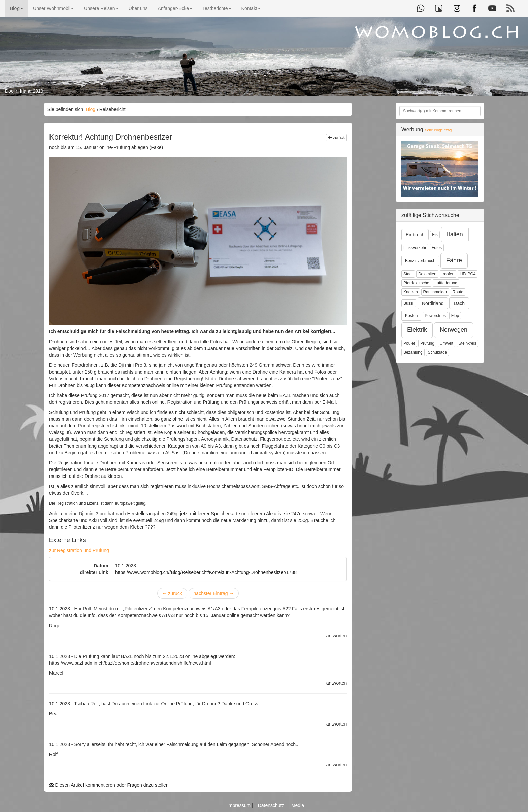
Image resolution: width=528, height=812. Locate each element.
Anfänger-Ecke (175, 8)
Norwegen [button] (454, 330)
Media (298, 805)
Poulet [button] (409, 343)
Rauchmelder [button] (435, 292)
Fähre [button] (454, 260)
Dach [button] (459, 303)
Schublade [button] (438, 352)
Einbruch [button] (415, 235)
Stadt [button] (408, 274)
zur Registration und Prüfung (79, 550)
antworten (337, 636)
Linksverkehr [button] (415, 248)
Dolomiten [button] (427, 274)
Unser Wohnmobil (53, 8)
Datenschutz (272, 805)
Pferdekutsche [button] (416, 283)
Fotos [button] (437, 248)
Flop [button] (455, 316)
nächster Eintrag (214, 593)
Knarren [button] (411, 292)
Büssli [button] (409, 303)
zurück (337, 138)
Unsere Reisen (101, 8)
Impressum (240, 805)
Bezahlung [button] (413, 352)
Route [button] (458, 292)
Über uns (138, 8)
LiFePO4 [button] (468, 274)
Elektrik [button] (417, 330)
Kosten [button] (411, 316)
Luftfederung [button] (446, 283)
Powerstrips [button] (435, 316)
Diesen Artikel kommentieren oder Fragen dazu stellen (109, 785)
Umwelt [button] (447, 343)
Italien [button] (455, 234)
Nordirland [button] (433, 303)
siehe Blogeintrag (438, 130)
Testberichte (217, 8)
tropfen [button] (448, 274)
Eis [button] (435, 235)
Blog (16, 8)
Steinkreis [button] (468, 343)
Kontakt (251, 8)
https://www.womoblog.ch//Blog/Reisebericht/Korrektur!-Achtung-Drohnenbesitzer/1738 (206, 572)
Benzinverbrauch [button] (420, 261)
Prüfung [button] (427, 343)
